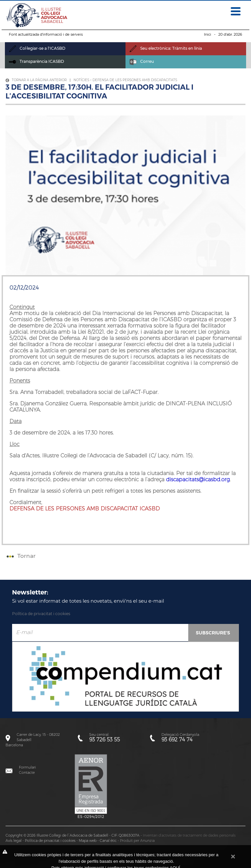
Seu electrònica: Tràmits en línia (166, 48)
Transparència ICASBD (36, 61)
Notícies (81, 80)
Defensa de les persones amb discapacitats (135, 80)
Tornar (20, 556)
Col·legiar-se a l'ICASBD (37, 48)
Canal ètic (108, 841)
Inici (208, 34)
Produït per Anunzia (137, 841)
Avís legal (14, 841)
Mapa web (88, 841)
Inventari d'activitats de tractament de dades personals (189, 835)
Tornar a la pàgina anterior (36, 80)
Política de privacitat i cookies (41, 614)
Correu (142, 61)
